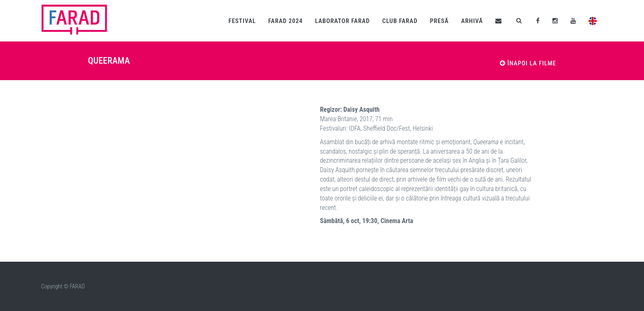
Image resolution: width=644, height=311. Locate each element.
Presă (439, 21)
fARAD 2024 (285, 21)
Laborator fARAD (343, 21)
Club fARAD (400, 21)
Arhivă (472, 21)
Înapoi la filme (528, 63)
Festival (242, 21)
